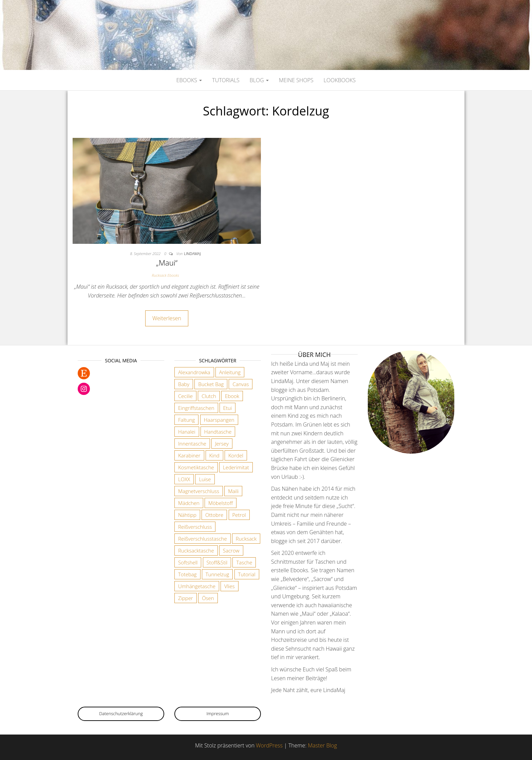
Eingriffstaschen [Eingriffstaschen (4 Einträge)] (196, 408)
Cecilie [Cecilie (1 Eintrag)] (185, 396)
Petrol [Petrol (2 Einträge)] (239, 515)
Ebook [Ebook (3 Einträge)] (232, 396)
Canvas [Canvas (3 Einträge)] (241, 384)
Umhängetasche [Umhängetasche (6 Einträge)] (197, 586)
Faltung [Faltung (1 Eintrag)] (186, 420)
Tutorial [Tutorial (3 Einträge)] (247, 574)
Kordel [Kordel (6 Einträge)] (236, 455)
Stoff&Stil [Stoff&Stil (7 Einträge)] (217, 562)
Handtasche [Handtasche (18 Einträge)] (218, 432)
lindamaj (192, 254)
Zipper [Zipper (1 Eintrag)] (186, 598)
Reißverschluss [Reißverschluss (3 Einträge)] (195, 527)
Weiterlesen (167, 318)
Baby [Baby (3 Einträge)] (184, 384)
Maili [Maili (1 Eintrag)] (233, 491)
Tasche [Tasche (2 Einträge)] (244, 562)
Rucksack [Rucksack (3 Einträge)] (246, 539)
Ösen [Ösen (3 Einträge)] (208, 598)
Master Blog (322, 745)
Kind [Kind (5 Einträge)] (214, 455)
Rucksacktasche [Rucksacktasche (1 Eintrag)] (196, 550)
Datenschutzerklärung (121, 713)
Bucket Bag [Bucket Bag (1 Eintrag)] (211, 384)
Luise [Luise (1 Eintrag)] (205, 479)
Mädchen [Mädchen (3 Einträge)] (189, 503)
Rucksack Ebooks (165, 275)
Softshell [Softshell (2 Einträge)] (188, 562)
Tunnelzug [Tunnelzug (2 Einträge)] (217, 574)
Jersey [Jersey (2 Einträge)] (222, 444)
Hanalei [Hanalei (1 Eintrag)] (187, 432)
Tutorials (226, 80)
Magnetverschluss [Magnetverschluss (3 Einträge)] (199, 491)
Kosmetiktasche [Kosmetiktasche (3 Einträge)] (196, 467)
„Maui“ (167, 263)
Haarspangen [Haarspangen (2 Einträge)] (219, 420)
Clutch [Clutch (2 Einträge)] (209, 396)
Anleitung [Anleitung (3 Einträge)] (230, 372)
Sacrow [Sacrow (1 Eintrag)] (231, 550)
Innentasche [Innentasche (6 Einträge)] (192, 444)
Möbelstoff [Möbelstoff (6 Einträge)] (221, 503)
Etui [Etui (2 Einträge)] (228, 408)
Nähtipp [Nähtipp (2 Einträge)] (187, 515)
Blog (259, 80)
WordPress (269, 745)
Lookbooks (340, 80)
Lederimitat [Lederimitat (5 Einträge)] (236, 467)
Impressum (218, 713)
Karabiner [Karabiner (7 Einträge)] (189, 455)
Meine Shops (296, 80)
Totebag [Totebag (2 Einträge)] (187, 574)
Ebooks (189, 80)
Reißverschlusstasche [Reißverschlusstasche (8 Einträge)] (203, 539)
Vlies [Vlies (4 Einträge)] (230, 586)
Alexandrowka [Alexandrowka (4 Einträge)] (194, 372)
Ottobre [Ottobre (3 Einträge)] (214, 515)
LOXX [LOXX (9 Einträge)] (184, 479)
